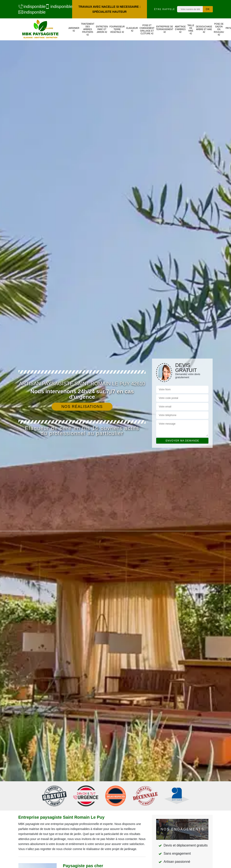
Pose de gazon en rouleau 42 (219, 29)
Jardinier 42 (74, 29)
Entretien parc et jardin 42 (102, 29)
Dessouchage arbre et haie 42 (204, 29)
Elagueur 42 (132, 29)
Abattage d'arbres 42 (180, 29)
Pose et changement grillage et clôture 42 (147, 29)
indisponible (30, 6)
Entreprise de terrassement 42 (165, 29)
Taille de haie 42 (191, 29)
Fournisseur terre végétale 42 (117, 29)
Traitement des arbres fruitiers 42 (88, 29)
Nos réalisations (82, 407)
